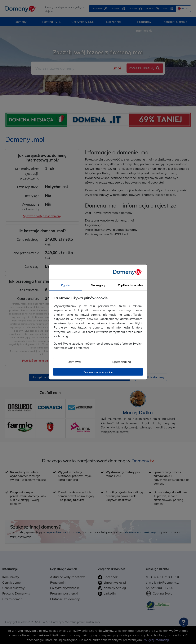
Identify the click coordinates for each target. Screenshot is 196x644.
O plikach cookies (131, 285)
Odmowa (74, 362)
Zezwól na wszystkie (98, 372)
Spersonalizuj (122, 362)
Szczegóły (98, 285)
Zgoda (66, 285)
